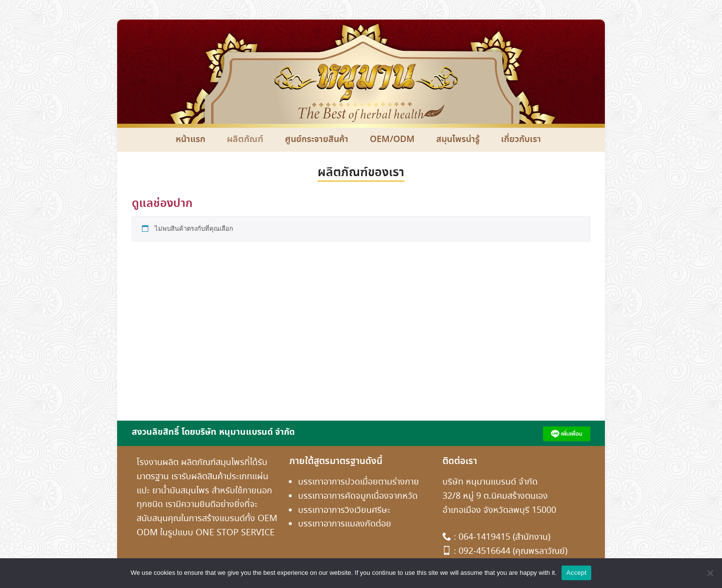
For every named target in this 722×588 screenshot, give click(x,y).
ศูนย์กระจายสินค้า (317, 140)
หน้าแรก (191, 140)
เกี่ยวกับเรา (521, 140)
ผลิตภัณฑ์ (245, 140)
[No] (710, 573)
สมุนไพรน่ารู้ (458, 140)
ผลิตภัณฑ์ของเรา (361, 173)
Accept (576, 573)
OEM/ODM (392, 140)
